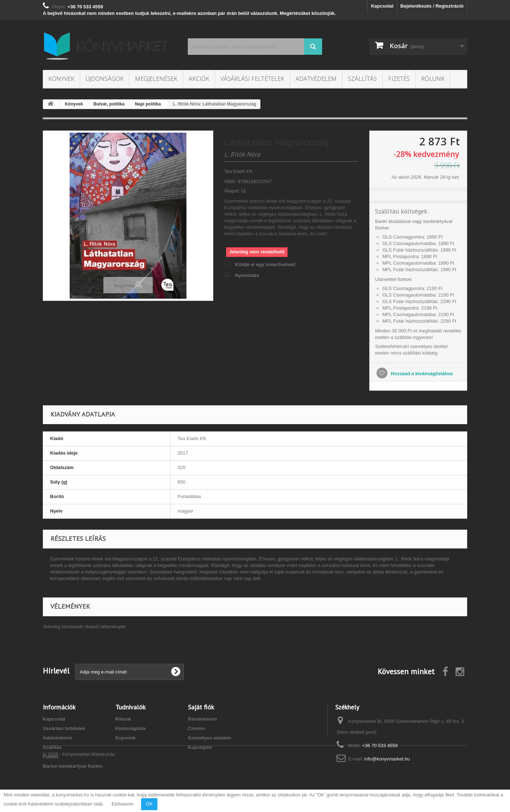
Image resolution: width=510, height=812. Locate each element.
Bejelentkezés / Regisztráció (432, 6)
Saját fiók (201, 707)
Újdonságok (105, 79)
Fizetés (399, 79)
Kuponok (126, 738)
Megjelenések (156, 79)
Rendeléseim (202, 719)
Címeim (196, 728)
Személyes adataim (209, 738)
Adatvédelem (316, 79)
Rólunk (433, 79)
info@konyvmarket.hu (387, 759)
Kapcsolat (382, 6)
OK (149, 804)
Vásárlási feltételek (252, 79)
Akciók (199, 79)
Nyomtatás (247, 275)
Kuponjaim (200, 747)
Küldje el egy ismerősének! (266, 264)
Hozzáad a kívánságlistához (421, 374)
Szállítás (362, 79)
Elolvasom (123, 804)
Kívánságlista (131, 728)
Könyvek (61, 79)
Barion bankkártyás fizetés (73, 766)
